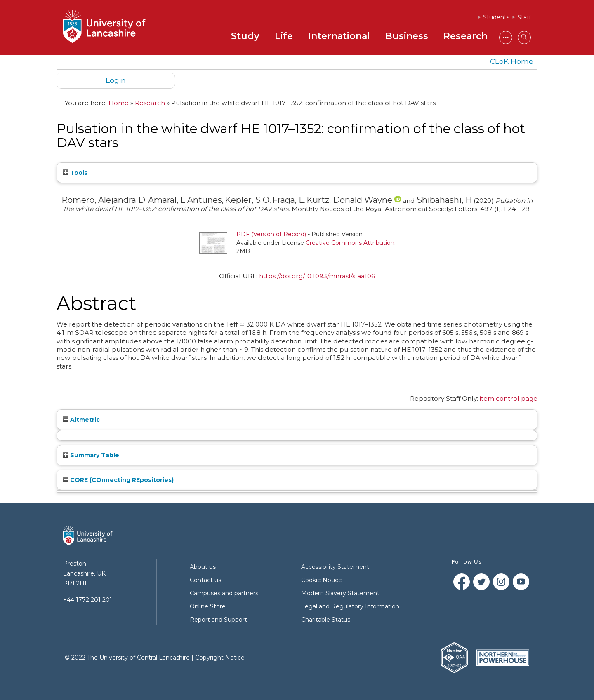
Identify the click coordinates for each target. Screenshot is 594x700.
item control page (509, 398)
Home (119, 103)
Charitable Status (326, 620)
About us (203, 567)
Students (496, 17)
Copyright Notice (220, 658)
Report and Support (218, 620)
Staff (524, 17)
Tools (75, 173)
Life (284, 36)
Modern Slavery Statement (340, 593)
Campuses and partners (224, 593)
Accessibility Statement (335, 567)
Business (407, 36)
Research (466, 36)
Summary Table (91, 455)
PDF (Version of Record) (271, 234)
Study (245, 36)
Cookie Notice (322, 580)
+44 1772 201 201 (88, 600)
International (339, 36)
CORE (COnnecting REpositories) (118, 480)
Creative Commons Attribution (350, 243)
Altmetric (81, 420)
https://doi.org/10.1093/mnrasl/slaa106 (317, 276)
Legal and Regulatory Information (350, 606)
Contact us (205, 580)
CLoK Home (512, 61)
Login (116, 80)
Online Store (208, 606)
